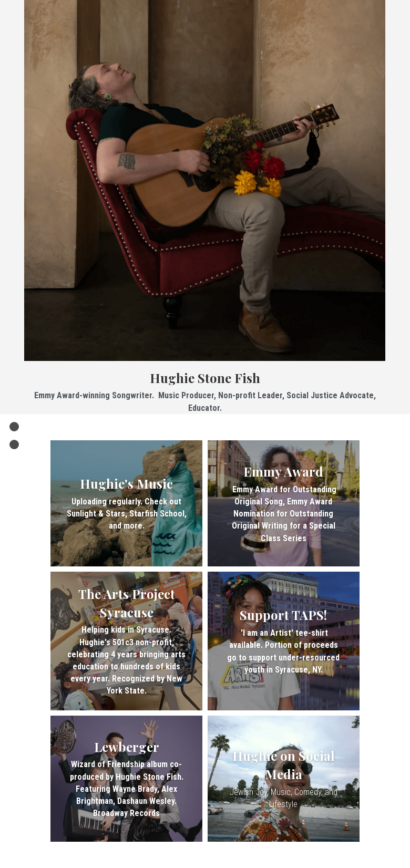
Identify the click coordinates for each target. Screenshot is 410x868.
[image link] (205, 179)
